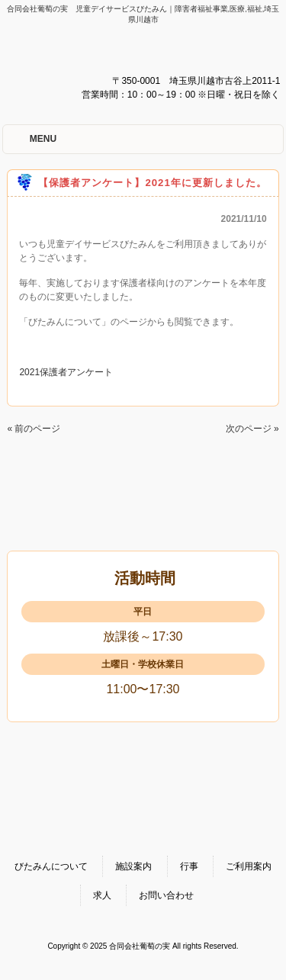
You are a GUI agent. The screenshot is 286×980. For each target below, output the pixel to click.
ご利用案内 (249, 866)
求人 (102, 895)
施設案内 (133, 866)
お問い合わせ (166, 895)
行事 (189, 866)
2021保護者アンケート (66, 372)
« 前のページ (34, 429)
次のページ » (252, 429)
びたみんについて (51, 866)
